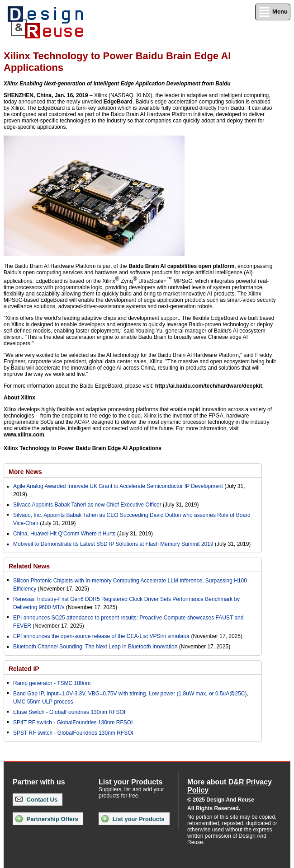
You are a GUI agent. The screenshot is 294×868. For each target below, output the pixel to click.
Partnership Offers (47, 819)
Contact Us (36, 800)
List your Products (133, 819)
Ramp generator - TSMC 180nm (52, 683)
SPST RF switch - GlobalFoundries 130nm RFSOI (73, 733)
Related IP (24, 669)
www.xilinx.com (24, 435)
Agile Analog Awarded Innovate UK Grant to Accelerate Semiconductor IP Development (118, 486)
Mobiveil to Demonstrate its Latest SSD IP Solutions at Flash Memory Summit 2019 (113, 544)
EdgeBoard (118, 102)
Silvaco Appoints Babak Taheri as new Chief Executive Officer (87, 505)
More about (230, 786)
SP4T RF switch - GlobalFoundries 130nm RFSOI (73, 723)
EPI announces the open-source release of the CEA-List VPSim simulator (101, 636)
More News (25, 472)
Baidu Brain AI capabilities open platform (181, 266)
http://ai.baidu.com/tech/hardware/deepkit (209, 386)
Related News (29, 566)
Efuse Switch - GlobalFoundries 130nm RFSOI (69, 712)
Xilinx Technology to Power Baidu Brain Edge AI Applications (83, 448)
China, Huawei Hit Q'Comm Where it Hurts (65, 534)
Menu (273, 12)
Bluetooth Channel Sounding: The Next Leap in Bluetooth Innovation (95, 647)
